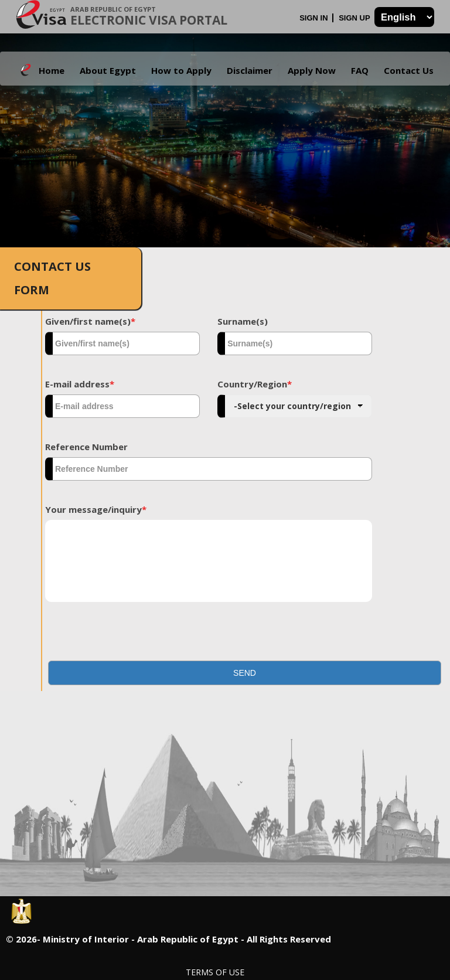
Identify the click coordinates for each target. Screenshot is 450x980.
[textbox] (122, 343)
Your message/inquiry (96, 509)
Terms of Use (215, 972)
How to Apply (181, 70)
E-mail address (80, 384)
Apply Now (312, 70)
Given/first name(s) (90, 321)
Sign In (315, 18)
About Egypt (108, 70)
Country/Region (255, 384)
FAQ (360, 70)
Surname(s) (243, 321)
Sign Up (355, 18)
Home (52, 70)
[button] (245, 673)
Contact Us (409, 70)
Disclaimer (250, 70)
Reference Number (86, 447)
